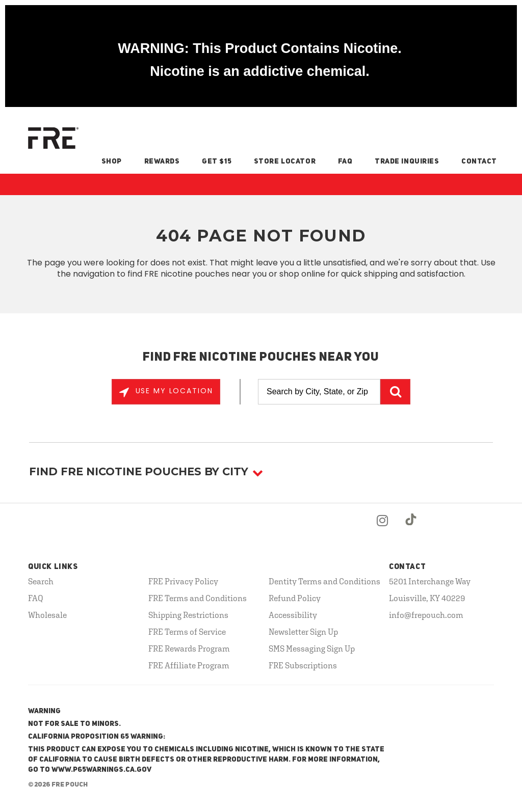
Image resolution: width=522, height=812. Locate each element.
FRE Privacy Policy (183, 581)
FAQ (345, 161)
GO (395, 392)
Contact (479, 161)
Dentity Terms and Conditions (324, 581)
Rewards (162, 161)
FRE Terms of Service (187, 632)
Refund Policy (295, 598)
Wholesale (47, 615)
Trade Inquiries (407, 161)
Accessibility (293, 615)
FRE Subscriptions (303, 665)
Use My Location (173, 391)
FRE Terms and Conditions (198, 598)
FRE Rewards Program (189, 648)
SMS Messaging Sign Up (312, 648)
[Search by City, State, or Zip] (319, 392)
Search (41, 581)
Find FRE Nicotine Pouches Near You (261, 358)
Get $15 (217, 161)
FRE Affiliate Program (189, 665)
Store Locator (285, 161)
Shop (112, 161)
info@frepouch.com (426, 615)
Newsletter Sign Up (303, 632)
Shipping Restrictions (188, 615)
